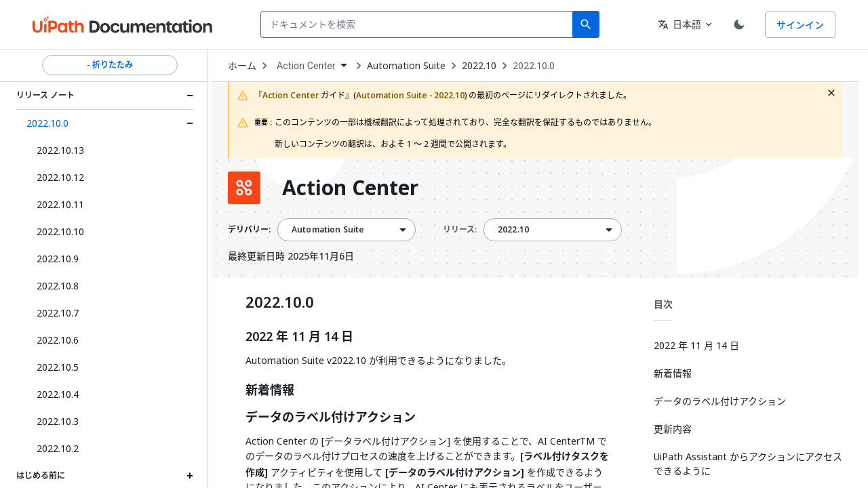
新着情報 (270, 390)
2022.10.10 (60, 231)
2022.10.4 (58, 394)
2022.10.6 (58, 340)
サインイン (800, 25)
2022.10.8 (58, 286)
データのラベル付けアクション (331, 418)
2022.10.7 (58, 313)
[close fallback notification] (831, 93)
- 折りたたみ (110, 65)
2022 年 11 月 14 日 (299, 337)
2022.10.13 (60, 150)
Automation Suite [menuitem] (328, 230)
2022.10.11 (60, 204)
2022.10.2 (58, 448)
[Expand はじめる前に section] (190, 476)
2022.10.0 (47, 123)
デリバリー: (249, 230)
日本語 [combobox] (679, 24)
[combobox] (419, 24)
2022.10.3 (58, 421)
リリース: (460, 229)
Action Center (350, 188)
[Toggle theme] (739, 24)
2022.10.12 (60, 177)
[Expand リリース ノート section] (190, 96)
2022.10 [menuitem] (513, 230)
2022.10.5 (58, 367)
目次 (663, 304)
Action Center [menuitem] (306, 66)
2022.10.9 (58, 259)
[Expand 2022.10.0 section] (190, 123)
